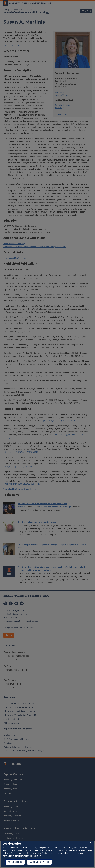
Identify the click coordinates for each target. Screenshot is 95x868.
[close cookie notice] (90, 843)
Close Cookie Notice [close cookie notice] (39, 862)
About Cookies (15, 862)
